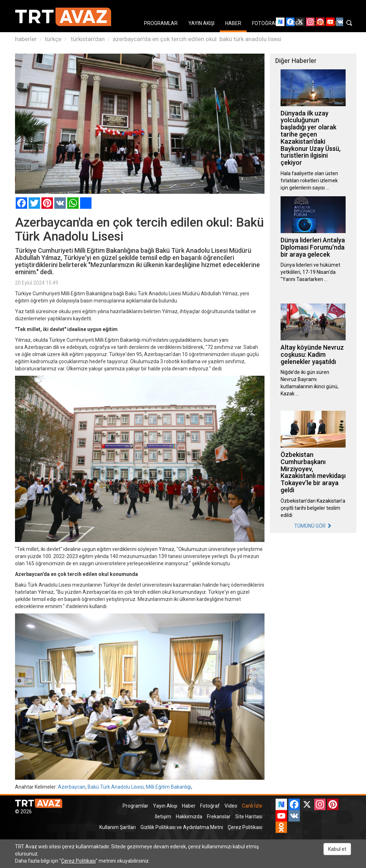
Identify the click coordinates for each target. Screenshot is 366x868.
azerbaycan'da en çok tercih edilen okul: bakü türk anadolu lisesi (197, 39)
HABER (233, 23)
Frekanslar (219, 817)
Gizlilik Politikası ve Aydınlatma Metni (182, 827)
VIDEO (295, 23)
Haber (189, 806)
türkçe (53, 39)
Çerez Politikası (245, 827)
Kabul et (337, 849)
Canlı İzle (252, 806)
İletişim (163, 817)
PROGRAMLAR (161, 23)
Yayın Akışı (165, 806)
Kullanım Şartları (118, 827)
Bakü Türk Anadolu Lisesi (116, 787)
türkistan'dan (87, 39)
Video (231, 806)
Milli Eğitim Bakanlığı (169, 787)
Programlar (135, 806)
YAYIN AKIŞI (201, 23)
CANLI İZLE (325, 23)
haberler (26, 39)
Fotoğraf (210, 806)
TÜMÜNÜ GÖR (313, 526)
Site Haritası (249, 817)
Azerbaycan (72, 787)
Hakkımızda (189, 817)
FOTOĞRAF (265, 23)
